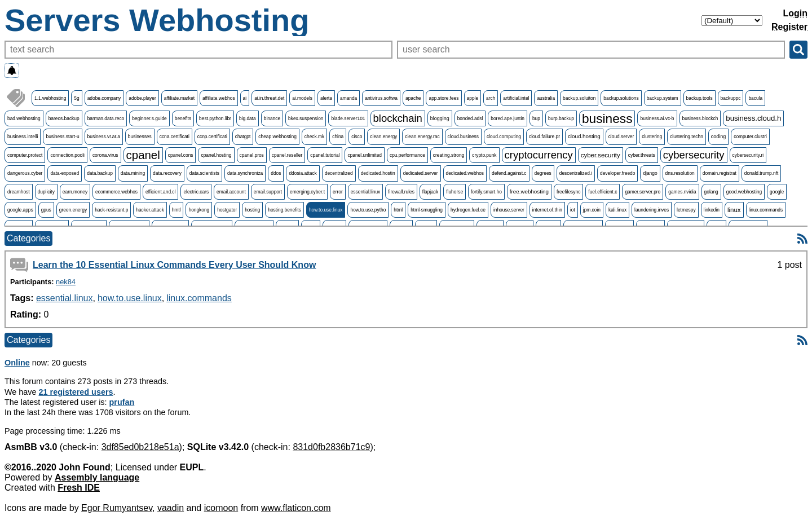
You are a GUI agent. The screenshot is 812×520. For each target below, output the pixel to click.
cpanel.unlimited (365, 155)
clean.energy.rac (422, 136)
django (650, 173)
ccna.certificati (175, 136)
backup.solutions (621, 98)
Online (17, 363)
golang (711, 192)
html (398, 210)
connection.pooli (67, 155)
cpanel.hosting (216, 155)
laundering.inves (652, 210)
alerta (326, 98)
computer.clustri (750, 136)
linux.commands (766, 210)
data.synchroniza (245, 173)
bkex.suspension (306, 118)
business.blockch (700, 118)
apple (473, 98)
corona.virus (105, 155)
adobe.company (104, 98)
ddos (276, 173)
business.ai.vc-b (657, 118)
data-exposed (65, 173)
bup (536, 118)
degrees (543, 173)
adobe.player (142, 98)
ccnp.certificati (212, 136)
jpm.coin (592, 210)
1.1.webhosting (50, 98)
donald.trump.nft (762, 173)
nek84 (66, 282)
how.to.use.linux (326, 210)
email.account (231, 192)
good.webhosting (744, 192)
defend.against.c (509, 173)
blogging (440, 118)
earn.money (75, 192)
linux (734, 210)
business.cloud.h (753, 118)
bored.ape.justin (507, 118)
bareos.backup (64, 118)
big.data (248, 118)
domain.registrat (720, 173)
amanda (348, 98)
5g (76, 98)
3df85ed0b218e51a (140, 447)
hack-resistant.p (111, 210)
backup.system (663, 98)
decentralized (339, 173)
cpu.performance (407, 155)
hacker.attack (150, 210)
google (777, 192)
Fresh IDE (79, 488)
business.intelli (23, 136)
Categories (28, 238)
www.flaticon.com (296, 508)
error (338, 192)
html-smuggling (427, 210)
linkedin (712, 210)
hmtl (176, 210)
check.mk (314, 136)
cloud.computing (504, 136)
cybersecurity (694, 155)
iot (573, 210)
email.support (268, 192)
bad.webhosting (24, 118)
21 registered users (76, 392)
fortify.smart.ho (486, 192)
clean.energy (383, 136)
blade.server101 (348, 118)
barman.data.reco (106, 118)
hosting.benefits (284, 210)
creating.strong (449, 155)
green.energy (73, 210)
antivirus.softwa (381, 98)
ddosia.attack (303, 173)
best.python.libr (215, 118)
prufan (122, 402)
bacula (755, 98)
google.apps (20, 210)
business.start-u (62, 136)
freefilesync (568, 192)
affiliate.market (179, 98)
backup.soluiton (579, 98)
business (607, 118)
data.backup (100, 173)
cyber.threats (642, 155)
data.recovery (167, 173)
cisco (357, 136)
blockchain (398, 118)
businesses (140, 136)
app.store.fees (443, 98)
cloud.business (463, 136)
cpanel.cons (181, 155)
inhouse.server (509, 210)
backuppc (731, 98)
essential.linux (366, 192)
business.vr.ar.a (104, 136)
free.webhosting (529, 191)
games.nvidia (682, 192)
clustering (652, 136)
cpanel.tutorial (325, 155)
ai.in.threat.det (269, 98)
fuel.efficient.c (603, 192)
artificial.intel (516, 98)
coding (718, 136)
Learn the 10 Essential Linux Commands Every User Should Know (174, 265)
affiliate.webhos (219, 98)
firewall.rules (401, 192)
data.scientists (204, 173)
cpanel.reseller (287, 155)
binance (272, 118)
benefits (183, 118)
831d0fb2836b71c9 (331, 447)
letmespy (686, 210)
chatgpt (243, 136)
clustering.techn (687, 136)
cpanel (143, 155)
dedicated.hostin (378, 173)
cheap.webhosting (277, 136)
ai (245, 98)
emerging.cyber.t (307, 192)
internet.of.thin (547, 210)
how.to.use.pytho (368, 210)
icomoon (221, 508)
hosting (252, 210)
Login (795, 13)
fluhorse (454, 192)
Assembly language (97, 477)
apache (413, 98)
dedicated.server (421, 173)
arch (491, 98)
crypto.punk (484, 155)
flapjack (430, 192)
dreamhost (19, 192)
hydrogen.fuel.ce (468, 210)
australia (546, 98)
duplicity (46, 192)
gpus (46, 210)
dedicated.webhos (465, 173)
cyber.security (601, 155)
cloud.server (621, 136)
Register (789, 27)
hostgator (227, 210)
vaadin (171, 508)
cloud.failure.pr (544, 136)
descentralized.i (576, 173)
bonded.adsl (470, 118)
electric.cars (196, 192)
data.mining (133, 173)
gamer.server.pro (643, 192)
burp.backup (561, 118)
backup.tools (700, 98)
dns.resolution (680, 173)
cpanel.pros (252, 155)
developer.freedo (617, 173)
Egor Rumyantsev (117, 508)
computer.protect (25, 155)
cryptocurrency (539, 155)
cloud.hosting (584, 136)
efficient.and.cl (160, 192)
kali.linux (617, 210)
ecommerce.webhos (116, 192)
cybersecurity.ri (748, 155)
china (338, 136)
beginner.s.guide (149, 118)
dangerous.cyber (25, 173)
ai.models (302, 98)
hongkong (199, 210)
